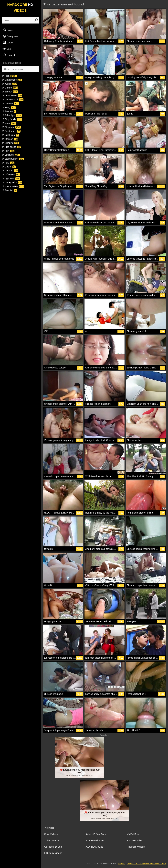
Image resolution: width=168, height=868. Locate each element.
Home (8, 30)
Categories (10, 36)
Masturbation (13, 186)
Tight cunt (11, 178)
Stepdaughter (13, 159)
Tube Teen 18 (52, 840)
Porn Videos (51, 834)
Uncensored (12, 96)
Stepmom (11, 127)
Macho (9, 167)
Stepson (10, 139)
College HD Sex (53, 847)
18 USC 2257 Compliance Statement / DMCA (147, 864)
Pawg (9, 107)
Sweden (9, 111)
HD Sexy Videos (53, 853)
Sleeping (10, 143)
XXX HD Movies (94, 847)
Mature (10, 88)
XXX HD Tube (134, 840)
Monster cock (13, 100)
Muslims (10, 171)
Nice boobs (11, 147)
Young (9, 84)
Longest (9, 55)
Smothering (11, 131)
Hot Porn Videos (136, 847)
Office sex (11, 175)
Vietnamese (12, 80)
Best (7, 49)
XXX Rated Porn (94, 840)
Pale (8, 163)
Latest (8, 42)
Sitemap (121, 864)
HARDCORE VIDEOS (20, 7)
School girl (12, 115)
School (10, 92)
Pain (8, 151)
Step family (12, 119)
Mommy (10, 103)
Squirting (11, 155)
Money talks (12, 182)
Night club (10, 135)
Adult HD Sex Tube (96, 834)
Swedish (10, 190)
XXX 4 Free (133, 834)
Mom (9, 123)
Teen (9, 76)
